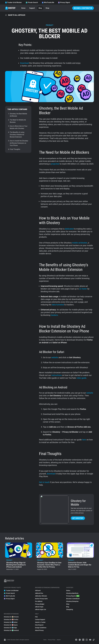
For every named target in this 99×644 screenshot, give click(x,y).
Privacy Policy (52, 640)
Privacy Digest (64, 2)
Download (24, 63)
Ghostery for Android (11, 630)
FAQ (36, 617)
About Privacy (39, 630)
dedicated (69, 229)
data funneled (58, 305)
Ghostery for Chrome (11, 617)
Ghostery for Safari (11, 622)
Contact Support (40, 620)
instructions (57, 375)
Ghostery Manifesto (72, 593)
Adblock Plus (39, 593)
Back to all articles (15, 15)
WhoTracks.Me (48, 2)
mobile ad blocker (80, 243)
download (51, 474)
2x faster (83, 289)
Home (23, 8)
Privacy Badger (40, 604)
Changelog (70, 609)
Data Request (39, 625)
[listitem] (19, 557)
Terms (45, 640)
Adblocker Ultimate (41, 596)
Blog (40, 8)
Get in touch (44, 482)
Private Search (32, 2)
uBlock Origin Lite (41, 609)
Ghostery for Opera (11, 625)
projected (55, 164)
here (84, 440)
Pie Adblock (39, 601)
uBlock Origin (39, 607)
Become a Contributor (83, 8)
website (55, 357)
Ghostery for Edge (10, 628)
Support (32, 8)
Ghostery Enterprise (72, 601)
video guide (81, 378)
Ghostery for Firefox (11, 620)
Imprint (59, 640)
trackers (54, 315)
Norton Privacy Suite (41, 599)
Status (68, 591)
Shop (47, 8)
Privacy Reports (73, 596)
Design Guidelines (41, 628)
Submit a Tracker (40, 622)
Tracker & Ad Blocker (13, 2)
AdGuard (38, 591)
